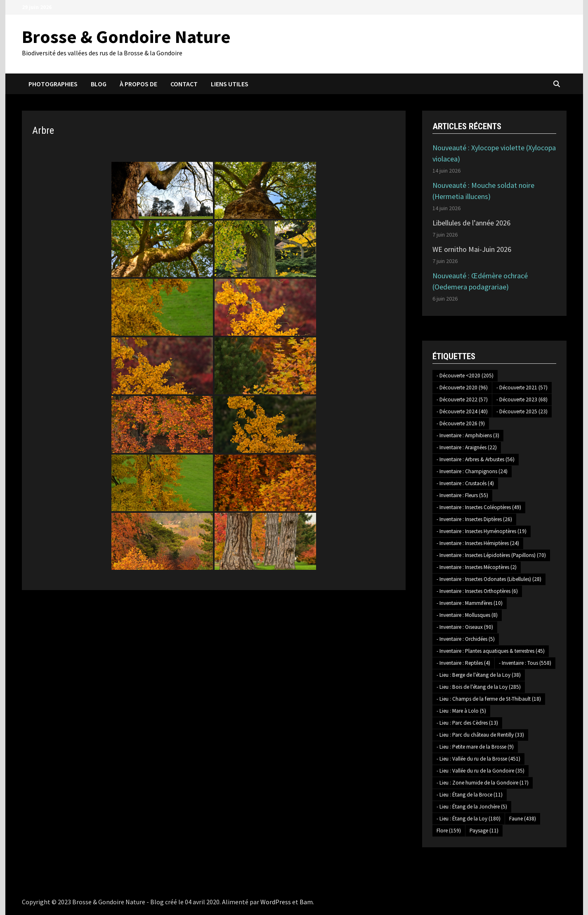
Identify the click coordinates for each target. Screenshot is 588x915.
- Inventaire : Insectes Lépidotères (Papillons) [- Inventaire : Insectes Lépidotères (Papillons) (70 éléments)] (491, 555)
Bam (306, 902)
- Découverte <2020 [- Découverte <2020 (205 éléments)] (465, 376)
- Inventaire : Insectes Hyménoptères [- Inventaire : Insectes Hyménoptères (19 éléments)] (482, 531)
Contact (184, 84)
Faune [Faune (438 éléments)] (523, 819)
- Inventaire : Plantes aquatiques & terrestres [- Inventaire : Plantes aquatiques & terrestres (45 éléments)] (491, 651)
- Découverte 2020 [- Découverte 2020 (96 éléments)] (462, 388)
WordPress (276, 902)
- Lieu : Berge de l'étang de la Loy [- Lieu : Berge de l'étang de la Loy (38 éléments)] (479, 675)
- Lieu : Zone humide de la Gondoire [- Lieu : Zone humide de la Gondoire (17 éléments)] (483, 783)
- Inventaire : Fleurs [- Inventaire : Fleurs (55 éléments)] (462, 495)
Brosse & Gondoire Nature (126, 37)
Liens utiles (230, 84)
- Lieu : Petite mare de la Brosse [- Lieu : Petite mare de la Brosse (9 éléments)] (475, 747)
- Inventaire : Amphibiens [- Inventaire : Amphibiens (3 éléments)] (468, 435)
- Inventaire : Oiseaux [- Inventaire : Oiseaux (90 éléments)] (465, 627)
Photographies (53, 84)
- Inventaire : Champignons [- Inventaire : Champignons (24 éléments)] (472, 471)
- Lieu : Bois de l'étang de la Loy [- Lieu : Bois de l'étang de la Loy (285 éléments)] (479, 687)
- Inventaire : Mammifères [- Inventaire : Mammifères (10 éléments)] (470, 603)
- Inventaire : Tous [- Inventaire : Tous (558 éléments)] (525, 663)
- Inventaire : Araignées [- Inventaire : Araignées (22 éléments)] (467, 447)
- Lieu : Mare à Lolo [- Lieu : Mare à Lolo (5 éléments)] (461, 711)
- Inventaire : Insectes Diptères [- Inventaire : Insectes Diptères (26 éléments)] (474, 519)
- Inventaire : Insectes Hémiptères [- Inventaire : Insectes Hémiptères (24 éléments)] (478, 543)
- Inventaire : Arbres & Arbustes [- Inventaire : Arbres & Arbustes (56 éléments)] (476, 459)
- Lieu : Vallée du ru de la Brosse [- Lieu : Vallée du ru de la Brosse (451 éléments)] (478, 759)
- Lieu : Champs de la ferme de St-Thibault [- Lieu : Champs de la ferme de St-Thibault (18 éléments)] (489, 699)
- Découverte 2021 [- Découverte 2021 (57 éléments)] (522, 388)
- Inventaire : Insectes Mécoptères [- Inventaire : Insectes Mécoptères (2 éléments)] (477, 567)
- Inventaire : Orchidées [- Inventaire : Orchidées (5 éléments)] (466, 639)
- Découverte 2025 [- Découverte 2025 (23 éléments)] (522, 411)
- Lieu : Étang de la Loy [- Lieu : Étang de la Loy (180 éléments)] (469, 819)
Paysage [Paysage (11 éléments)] (484, 831)
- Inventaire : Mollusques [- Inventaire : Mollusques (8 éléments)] (467, 615)
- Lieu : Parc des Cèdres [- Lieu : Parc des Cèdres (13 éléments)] (467, 723)
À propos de (138, 84)
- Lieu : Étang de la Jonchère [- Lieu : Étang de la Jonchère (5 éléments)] (472, 807)
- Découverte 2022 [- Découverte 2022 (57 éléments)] (462, 399)
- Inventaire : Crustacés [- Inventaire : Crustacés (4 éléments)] (465, 483)
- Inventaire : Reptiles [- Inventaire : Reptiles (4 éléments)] (463, 663)
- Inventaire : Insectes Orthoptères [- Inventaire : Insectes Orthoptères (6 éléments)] (477, 591)
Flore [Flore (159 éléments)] (449, 831)
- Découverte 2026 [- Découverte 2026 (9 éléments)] (461, 423)
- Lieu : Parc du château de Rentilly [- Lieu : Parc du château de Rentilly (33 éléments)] (480, 735)
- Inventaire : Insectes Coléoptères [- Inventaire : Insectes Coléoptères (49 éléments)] (479, 507)
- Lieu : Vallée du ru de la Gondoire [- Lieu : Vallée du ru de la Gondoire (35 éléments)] (481, 771)
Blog (99, 84)
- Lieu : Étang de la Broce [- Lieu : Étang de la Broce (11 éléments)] (470, 795)
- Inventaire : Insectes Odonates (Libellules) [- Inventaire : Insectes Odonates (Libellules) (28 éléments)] (489, 579)
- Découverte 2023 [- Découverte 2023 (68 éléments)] (522, 399)
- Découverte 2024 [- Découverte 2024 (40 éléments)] (462, 411)
